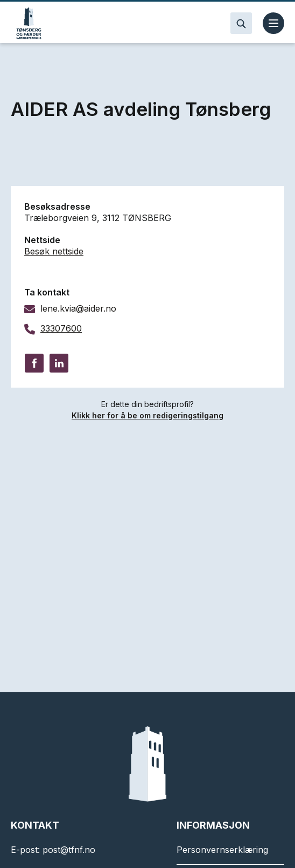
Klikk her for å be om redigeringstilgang (147, 415)
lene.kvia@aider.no (78, 308)
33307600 (61, 328)
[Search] (241, 23)
